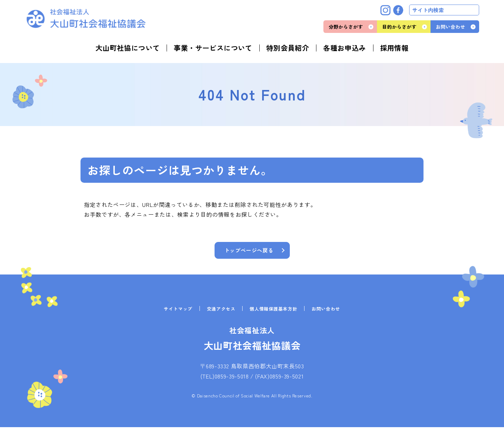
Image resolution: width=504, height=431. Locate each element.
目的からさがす (399, 27)
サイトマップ (174, 312)
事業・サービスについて (213, 48)
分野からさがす (346, 27)
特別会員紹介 (288, 48)
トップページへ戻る (249, 251)
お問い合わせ (450, 27)
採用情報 (394, 48)
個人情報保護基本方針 (274, 312)
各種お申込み (344, 48)
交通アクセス (219, 312)
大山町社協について (128, 48)
